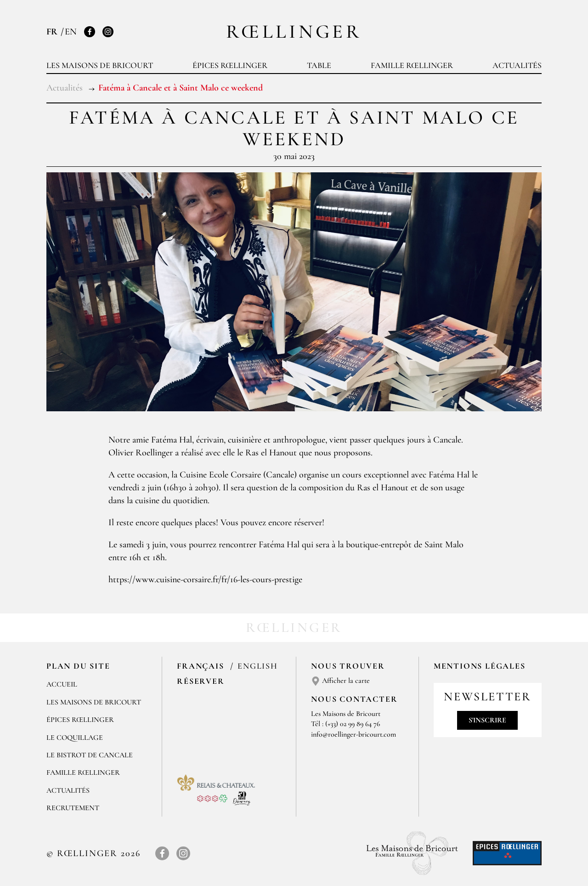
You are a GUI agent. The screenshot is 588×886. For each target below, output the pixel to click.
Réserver (201, 681)
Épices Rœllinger (230, 65)
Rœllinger (294, 31)
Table (319, 65)
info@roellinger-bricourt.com (353, 734)
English (258, 666)
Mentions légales (480, 666)
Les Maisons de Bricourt (100, 65)
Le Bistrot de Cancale (90, 755)
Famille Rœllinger (412, 65)
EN (71, 32)
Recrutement (73, 808)
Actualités (517, 65)
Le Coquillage (75, 738)
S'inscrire (487, 720)
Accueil (62, 684)
